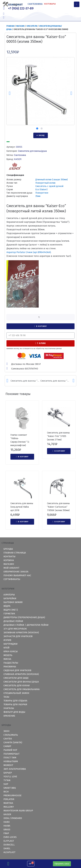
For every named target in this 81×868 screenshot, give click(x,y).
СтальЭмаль (11, 735)
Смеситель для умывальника (22, 689)
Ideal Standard (13, 818)
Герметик (9, 614)
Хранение (9, 716)
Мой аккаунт (11, 568)
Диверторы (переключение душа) (24, 617)
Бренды (8, 549)
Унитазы (9, 708)
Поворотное (42, 193)
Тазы (6, 697)
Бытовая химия (13, 602)
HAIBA (7, 826)
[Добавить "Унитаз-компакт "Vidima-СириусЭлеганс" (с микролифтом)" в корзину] (22, 457)
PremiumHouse (12, 795)
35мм (38, 196)
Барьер (8, 773)
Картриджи (10, 644)
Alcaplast (9, 852)
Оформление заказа (16, 572)
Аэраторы (9, 595)
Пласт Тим (10, 758)
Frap (6, 833)
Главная (10, 26)
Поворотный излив (45, 183)
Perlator (9, 799)
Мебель (8, 655)
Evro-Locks (10, 837)
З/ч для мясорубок (15, 629)
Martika (8, 803)
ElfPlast (9, 841)
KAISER (18, 159)
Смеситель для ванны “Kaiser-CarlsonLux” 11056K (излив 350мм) (58, 507)
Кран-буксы (11, 651)
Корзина (9, 560)
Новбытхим (11, 761)
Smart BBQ (10, 788)
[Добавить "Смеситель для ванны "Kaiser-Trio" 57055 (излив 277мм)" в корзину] (59, 451)
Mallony (9, 807)
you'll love (10, 777)
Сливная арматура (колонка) (21, 674)
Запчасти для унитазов (18, 636)
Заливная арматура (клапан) (21, 633)
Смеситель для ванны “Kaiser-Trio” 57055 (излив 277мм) (58, 436)
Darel (7, 848)
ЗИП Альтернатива (15, 769)
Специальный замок (16, 693)
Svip (6, 784)
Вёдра (7, 606)
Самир (7, 746)
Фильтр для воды (14, 712)
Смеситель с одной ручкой (49, 186)
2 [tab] (42, 128)
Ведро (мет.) (11, 610)
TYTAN (7, 780)
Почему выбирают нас (17, 575)
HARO (7, 822)
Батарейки (10, 598)
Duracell (9, 845)
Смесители (32, 26)
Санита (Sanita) (13, 742)
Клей (6, 648)
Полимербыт (11, 754)
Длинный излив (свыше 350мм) (52, 180)
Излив (7, 640)
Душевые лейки (13, 621)
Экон (6, 731)
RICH (6, 792)
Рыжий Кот (10, 750)
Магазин (20, 26)
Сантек (8, 739)
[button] (62, 864)
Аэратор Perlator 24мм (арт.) (29, 252)
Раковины (10, 667)
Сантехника (20, 155)
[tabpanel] (40, 91)
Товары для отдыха (15, 701)
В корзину (41, 326)
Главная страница (15, 553)
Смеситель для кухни (17, 686)
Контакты (9, 556)
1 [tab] (37, 128)
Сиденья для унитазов (17, 670)
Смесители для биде (16, 678)
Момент (8, 765)
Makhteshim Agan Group (18, 811)
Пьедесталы (11, 663)
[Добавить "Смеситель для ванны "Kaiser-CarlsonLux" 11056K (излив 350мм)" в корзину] (59, 522)
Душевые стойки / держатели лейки (26, 625)
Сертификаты (12, 579)
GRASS (7, 830)
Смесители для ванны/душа (32, 151)
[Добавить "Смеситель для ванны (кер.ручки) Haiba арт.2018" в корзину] (22, 522)
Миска (7, 659)
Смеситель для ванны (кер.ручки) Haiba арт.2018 (22, 507)
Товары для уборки (15, 704)
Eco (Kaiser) (41, 190)
